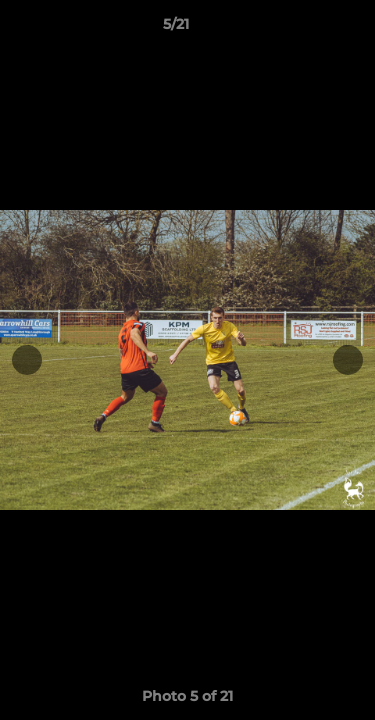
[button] (303, 29)
